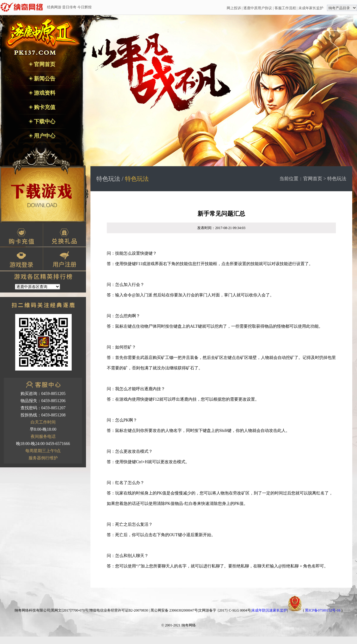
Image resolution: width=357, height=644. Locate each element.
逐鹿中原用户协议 (258, 8)
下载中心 (44, 122)
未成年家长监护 (311, 8)
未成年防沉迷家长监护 (269, 610)
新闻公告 (44, 79)
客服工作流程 (285, 8)
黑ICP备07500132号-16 (323, 610)
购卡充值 (44, 107)
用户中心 (44, 136)
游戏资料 (44, 93)
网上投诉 (234, 8)
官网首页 (44, 64)
